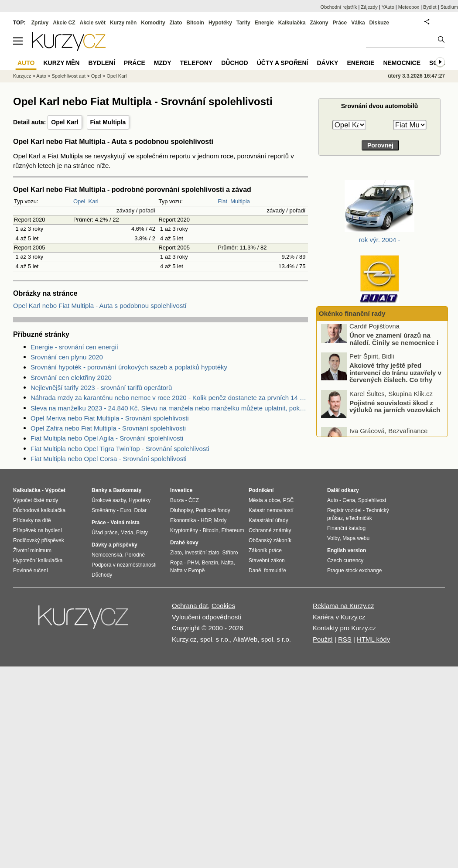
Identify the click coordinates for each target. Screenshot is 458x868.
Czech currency (345, 560)
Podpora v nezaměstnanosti (124, 565)
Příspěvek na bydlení (38, 530)
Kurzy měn (123, 23)
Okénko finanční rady (352, 313)
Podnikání (261, 490)
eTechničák (359, 518)
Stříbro (230, 553)
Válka (358, 23)
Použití (323, 639)
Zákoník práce (265, 550)
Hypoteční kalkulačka (38, 560)
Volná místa (125, 523)
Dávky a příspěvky (114, 545)
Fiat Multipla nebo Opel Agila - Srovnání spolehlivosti (107, 438)
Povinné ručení (31, 571)
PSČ (289, 500)
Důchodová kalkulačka (39, 510)
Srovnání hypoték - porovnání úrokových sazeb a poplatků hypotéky (129, 367)
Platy (142, 533)
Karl (94, 201)
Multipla (240, 201)
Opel (79, 201)
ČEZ (194, 500)
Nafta (227, 563)
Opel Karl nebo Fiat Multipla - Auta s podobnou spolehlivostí (100, 306)
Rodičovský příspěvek (39, 540)
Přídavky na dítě (32, 520)
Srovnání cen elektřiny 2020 (71, 378)
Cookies (223, 606)
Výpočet (55, 490)
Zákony (319, 23)
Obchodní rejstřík (339, 7)
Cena (349, 500)
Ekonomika (183, 520)
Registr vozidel (344, 510)
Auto (41, 76)
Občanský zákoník (270, 540)
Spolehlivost (372, 500)
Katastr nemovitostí (271, 510)
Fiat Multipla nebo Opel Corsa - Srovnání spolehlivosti (109, 459)
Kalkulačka (292, 23)
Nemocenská (107, 555)
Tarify (243, 23)
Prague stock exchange (354, 571)
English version (347, 550)
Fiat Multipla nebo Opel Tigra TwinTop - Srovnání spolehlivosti (120, 449)
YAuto (388, 7)
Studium (449, 7)
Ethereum (232, 530)
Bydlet (430, 7)
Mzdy (163, 63)
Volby (333, 538)
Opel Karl (65, 122)
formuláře (275, 571)
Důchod (234, 63)
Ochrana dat (190, 606)
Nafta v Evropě (187, 571)
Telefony (197, 63)
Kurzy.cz (22, 76)
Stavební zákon (267, 560)
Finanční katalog (346, 528)
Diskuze (379, 23)
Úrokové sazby (109, 500)
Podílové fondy (213, 510)
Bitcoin (195, 23)
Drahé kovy (184, 543)
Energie (264, 23)
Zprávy (40, 23)
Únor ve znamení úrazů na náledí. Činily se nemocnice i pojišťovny (394, 352)
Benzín (210, 563)
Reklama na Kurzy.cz (343, 606)
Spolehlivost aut (68, 76)
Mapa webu (356, 538)
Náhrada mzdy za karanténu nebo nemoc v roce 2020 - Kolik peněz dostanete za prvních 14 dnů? (169, 398)
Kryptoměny (184, 530)
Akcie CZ (64, 23)
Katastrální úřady (268, 520)
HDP (206, 520)
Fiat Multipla (108, 122)
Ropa (176, 563)
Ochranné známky (270, 530)
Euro (125, 510)
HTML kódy (373, 639)
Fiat (222, 201)
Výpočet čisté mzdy (36, 500)
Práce (340, 23)
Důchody (102, 575)
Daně (255, 571)
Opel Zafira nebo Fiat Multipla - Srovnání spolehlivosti (108, 428)
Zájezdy (369, 7)
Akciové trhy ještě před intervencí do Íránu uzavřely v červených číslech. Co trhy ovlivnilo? (395, 386)
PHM (193, 563)
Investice (181, 490)
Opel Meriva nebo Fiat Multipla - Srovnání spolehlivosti (110, 418)
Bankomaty (127, 490)
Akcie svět (93, 23)
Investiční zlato (202, 553)
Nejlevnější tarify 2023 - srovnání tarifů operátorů (101, 388)
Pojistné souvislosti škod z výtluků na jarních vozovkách (395, 416)
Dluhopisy (181, 510)
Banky (99, 490)
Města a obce (264, 500)
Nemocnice (402, 63)
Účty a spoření (283, 63)
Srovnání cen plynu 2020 (67, 357)
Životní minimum (32, 550)
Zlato (176, 23)
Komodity (153, 23)
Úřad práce (104, 533)
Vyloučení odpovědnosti (207, 617)
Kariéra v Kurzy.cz (339, 617)
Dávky (327, 63)
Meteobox (409, 7)
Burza (177, 500)
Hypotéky (220, 23)
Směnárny (104, 510)
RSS (345, 639)
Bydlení (101, 63)
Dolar (140, 510)
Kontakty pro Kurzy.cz (344, 628)
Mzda (127, 533)
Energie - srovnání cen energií (74, 347)
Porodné (135, 555)
